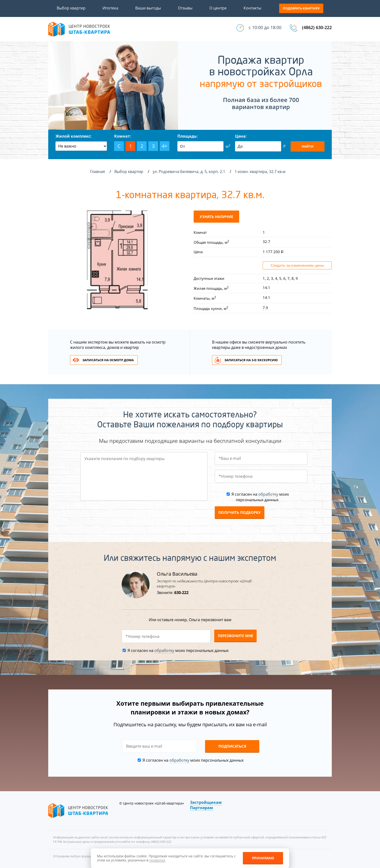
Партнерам (202, 808)
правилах (157, 860)
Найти (308, 146)
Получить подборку (240, 512)
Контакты (252, 8)
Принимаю (263, 858)
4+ (165, 146)
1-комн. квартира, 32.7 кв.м (261, 172)
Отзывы (185, 8)
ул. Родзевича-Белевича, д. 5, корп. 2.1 (189, 172)
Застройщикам (206, 802)
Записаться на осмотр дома (108, 360)
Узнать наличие (216, 217)
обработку (268, 494)
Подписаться (232, 746)
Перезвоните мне (235, 636)
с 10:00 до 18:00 (265, 27)
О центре (218, 8)
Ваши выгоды (148, 8)
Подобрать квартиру (301, 8)
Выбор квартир (71, 8)
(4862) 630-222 (317, 27)
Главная (97, 172)
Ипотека (110, 8)
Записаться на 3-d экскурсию (251, 360)
